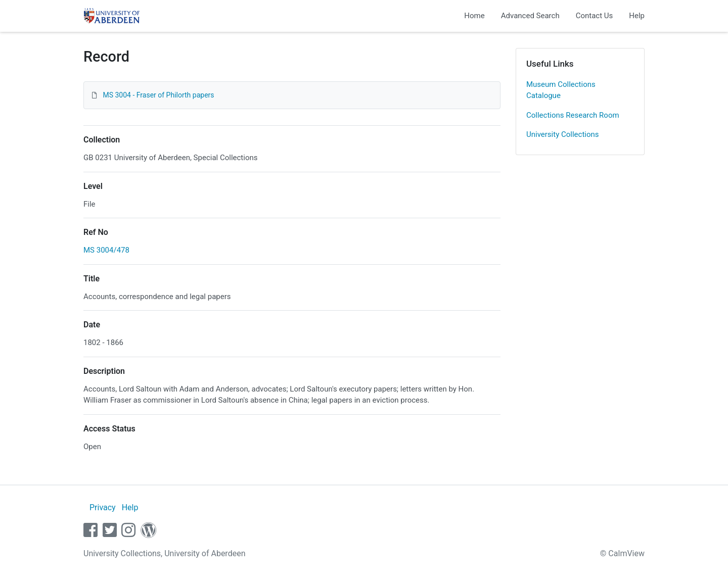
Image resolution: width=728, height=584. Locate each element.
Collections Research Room (573, 115)
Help (637, 16)
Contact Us (595, 16)
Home (474, 16)
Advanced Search (530, 16)
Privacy (103, 507)
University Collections (563, 134)
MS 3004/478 (106, 250)
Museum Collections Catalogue (561, 90)
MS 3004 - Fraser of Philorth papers (158, 95)
